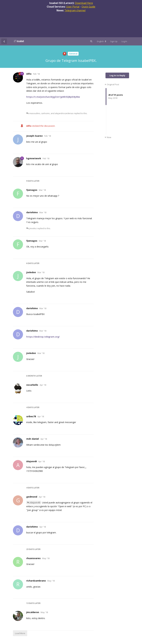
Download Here (84, 3)
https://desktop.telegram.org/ (43, 337)
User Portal (73, 7)
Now (108, 137)
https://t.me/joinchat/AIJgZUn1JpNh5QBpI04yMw (53, 97)
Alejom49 (35, 503)
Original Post (112, 84)
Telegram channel (75, 10)
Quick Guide (88, 7)
